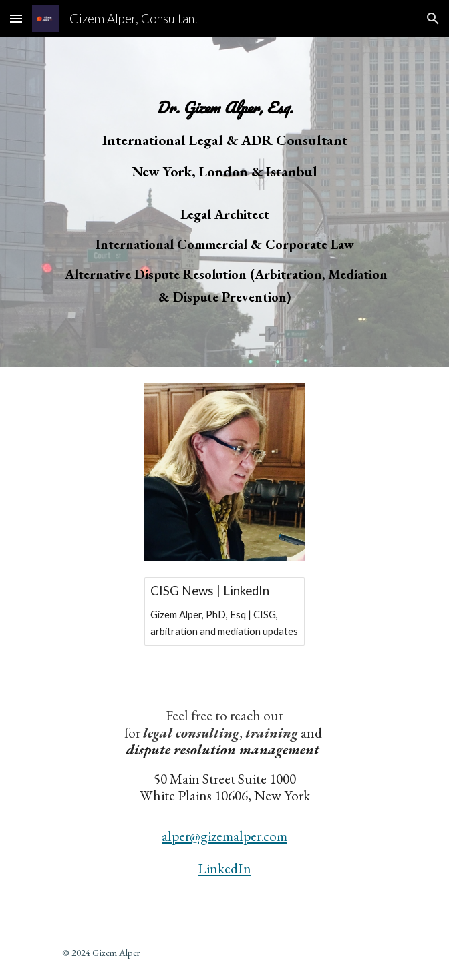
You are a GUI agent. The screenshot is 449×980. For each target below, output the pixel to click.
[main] (224, 202)
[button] (16, 18)
